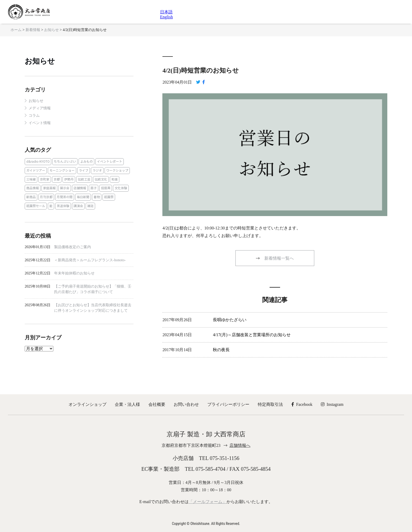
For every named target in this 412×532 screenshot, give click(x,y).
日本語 (166, 12)
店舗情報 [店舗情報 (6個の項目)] (80, 188)
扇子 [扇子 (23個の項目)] (94, 188)
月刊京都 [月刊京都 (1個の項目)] (46, 197)
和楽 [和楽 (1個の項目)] (115, 179)
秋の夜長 (221, 350)
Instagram (332, 404)
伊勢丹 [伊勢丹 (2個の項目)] (69, 179)
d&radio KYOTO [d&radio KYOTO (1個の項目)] (38, 162)
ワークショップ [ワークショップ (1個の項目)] (117, 170)
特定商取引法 (270, 404)
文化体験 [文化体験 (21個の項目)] (121, 188)
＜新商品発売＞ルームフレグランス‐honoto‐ (90, 260)
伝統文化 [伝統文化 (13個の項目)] (101, 179)
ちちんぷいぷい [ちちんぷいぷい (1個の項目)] (65, 162)
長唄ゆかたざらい (230, 320)
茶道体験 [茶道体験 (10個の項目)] (63, 206)
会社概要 (157, 404)
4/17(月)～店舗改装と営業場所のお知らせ (252, 335)
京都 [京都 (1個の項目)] (57, 179)
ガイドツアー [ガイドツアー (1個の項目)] (36, 170)
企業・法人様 (127, 404)
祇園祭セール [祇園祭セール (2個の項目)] (36, 206)
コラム (34, 116)
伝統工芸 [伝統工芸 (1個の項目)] (84, 179)
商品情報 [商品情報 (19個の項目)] (33, 188)
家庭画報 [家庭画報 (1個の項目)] (49, 188)
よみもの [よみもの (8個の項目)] (86, 162)
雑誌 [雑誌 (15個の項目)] (90, 206)
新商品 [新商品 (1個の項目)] (31, 197)
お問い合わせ (186, 404)
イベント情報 (40, 123)
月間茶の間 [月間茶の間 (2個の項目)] (65, 197)
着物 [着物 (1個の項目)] (97, 197)
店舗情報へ (240, 445)
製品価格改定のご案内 (73, 247)
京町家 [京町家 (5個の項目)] (45, 179)
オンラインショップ (87, 404)
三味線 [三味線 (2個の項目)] (31, 179)
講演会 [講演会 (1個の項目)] (78, 206)
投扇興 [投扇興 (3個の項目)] (106, 188)
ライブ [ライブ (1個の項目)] (84, 170)
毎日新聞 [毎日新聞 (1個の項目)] (83, 197)
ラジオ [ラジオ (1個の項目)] (97, 170)
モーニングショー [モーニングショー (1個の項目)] (62, 170)
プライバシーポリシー (228, 404)
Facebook (302, 404)
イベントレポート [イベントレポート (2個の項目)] (110, 162)
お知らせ (40, 61)
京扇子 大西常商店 (29, 12)
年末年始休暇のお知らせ (74, 273)
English (166, 17)
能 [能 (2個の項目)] (51, 206)
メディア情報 (40, 108)
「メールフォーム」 (208, 502)
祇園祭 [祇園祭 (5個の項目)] (109, 197)
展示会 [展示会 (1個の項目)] (65, 188)
